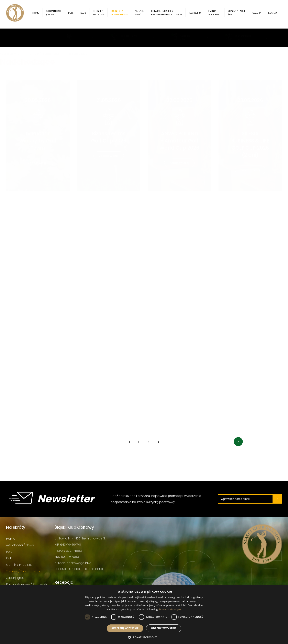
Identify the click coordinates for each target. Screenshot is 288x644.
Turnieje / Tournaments (121, 14)
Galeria (257, 14)
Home (38, 14)
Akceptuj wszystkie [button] (125, 628)
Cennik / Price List (100, 14)
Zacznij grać (141, 14)
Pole (74, 14)
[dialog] (144, 615)
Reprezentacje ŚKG (237, 14)
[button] (144, 637)
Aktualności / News (56, 14)
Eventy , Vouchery (215, 14)
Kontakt (273, 14)
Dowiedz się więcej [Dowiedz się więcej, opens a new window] (170, 609)
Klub (86, 14)
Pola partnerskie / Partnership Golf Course (164, 14)
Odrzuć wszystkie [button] (164, 628)
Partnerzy (195, 14)
